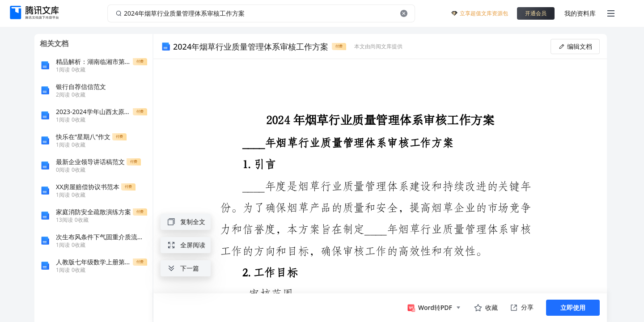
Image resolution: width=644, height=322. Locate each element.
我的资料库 (580, 13)
